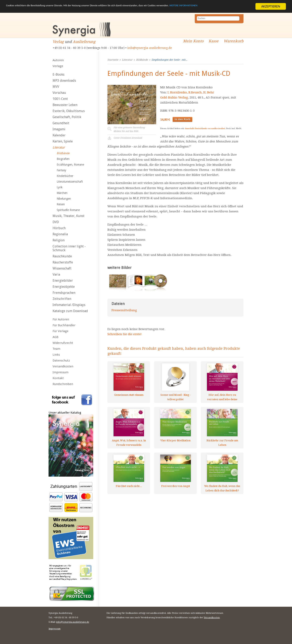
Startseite (113, 60)
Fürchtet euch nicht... (129, 486)
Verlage (58, 66)
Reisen (61, 204)
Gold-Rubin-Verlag (174, 97)
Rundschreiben (63, 384)
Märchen (62, 193)
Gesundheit (61, 123)
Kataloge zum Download (70, 311)
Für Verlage (61, 331)
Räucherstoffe (63, 262)
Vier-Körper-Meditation (175, 440)
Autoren (58, 60)
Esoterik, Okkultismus (69, 111)
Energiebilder (63, 281)
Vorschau (59, 93)
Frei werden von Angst (176, 486)
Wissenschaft (62, 268)
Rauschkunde (62, 256)
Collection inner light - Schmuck (69, 248)
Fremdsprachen (64, 293)
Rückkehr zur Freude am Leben (222, 443)
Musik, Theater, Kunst (69, 216)
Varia (56, 274)
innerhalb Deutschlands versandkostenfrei (205, 128)
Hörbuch (59, 228)
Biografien (63, 159)
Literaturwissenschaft (70, 182)
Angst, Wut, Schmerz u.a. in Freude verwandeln (129, 443)
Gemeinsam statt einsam (129, 395)
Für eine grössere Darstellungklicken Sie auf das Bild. (129, 129)
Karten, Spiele (63, 141)
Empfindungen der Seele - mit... (169, 60)
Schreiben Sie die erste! (124, 334)
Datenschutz (61, 361)
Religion (59, 240)
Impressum (61, 372)
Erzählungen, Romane (70, 165)
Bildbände (63, 153)
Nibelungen (64, 199)
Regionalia (60, 234)
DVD (56, 222)
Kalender (59, 135)
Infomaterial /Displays (69, 305)
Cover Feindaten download (128, 138)
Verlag (58, 42)
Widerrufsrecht (63, 343)
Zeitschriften (62, 299)
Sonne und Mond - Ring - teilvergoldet (176, 397)
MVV (56, 87)
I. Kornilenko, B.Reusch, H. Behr (191, 92)
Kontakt (58, 378)
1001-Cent (60, 99)
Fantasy (61, 170)
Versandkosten (63, 366)
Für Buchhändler (64, 325)
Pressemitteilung (124, 310)
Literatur (59, 147)
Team (56, 349)
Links (56, 355)
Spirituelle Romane (68, 210)
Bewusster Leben (65, 105)
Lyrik (60, 187)
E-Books (58, 74)
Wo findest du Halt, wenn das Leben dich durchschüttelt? (222, 488)
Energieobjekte (64, 287)
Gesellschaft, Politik (67, 117)
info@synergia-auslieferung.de (150, 48)
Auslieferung (84, 42)
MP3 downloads (64, 81)
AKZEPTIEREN (271, 6)
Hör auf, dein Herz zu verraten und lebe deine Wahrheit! (222, 397)
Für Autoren (61, 319)
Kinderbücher (65, 176)
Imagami (59, 129)
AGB (56, 337)
